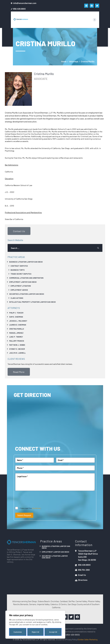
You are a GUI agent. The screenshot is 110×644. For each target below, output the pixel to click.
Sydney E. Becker (17, 349)
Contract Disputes (19, 266)
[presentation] (36, 499)
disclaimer (36, 508)
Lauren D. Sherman (18, 325)
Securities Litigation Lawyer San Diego (27, 294)
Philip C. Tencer (16, 313)
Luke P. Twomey (16, 337)
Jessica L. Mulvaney (18, 321)
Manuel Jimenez (16, 333)
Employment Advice (19, 290)
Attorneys (74, 61)
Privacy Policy (71, 639)
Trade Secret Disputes (21, 274)
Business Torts (18, 270)
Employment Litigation (21, 286)
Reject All (35, 632)
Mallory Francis (17, 341)
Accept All (53, 632)
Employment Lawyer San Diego (23, 282)
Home (64, 61)
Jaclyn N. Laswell (17, 353)
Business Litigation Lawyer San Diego (26, 262)
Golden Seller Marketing (88, 639)
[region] (35, 625)
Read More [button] (19, 372)
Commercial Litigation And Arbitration (26, 278)
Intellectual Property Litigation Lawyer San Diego (32, 302)
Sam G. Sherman (16, 317)
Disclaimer (60, 639)
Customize (18, 632)
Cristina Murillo (17, 329)
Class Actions (17, 298)
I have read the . (30, 508)
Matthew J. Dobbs (17, 345)
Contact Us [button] (19, 231)
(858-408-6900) (73, 635)
